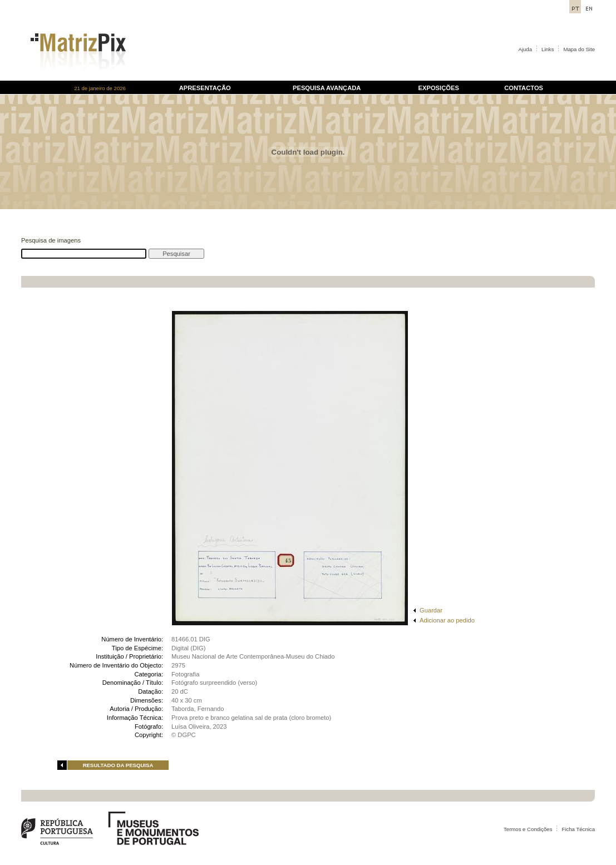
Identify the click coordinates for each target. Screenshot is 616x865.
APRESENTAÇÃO (205, 88)
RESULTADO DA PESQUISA (118, 765)
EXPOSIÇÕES (439, 88)
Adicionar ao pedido (447, 620)
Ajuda (526, 49)
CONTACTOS (524, 88)
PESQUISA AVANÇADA (327, 88)
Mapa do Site (579, 49)
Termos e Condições (528, 829)
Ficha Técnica (578, 829)
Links (548, 49)
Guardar (431, 610)
